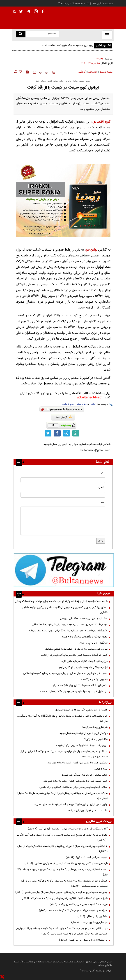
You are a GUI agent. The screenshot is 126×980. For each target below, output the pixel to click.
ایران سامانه (88, 971)
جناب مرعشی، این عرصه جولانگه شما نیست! (84, 775)
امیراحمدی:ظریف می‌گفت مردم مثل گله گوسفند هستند (73, 910)
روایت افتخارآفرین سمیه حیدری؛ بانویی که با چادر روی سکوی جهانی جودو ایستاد (62, 872)
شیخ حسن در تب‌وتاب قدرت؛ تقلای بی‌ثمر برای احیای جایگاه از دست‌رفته (64, 898)
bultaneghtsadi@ (90, 398)
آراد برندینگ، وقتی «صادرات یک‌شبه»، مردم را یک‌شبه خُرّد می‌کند (68, 829)
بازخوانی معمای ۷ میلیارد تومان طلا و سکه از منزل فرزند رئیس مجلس (66, 863)
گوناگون (82, 72)
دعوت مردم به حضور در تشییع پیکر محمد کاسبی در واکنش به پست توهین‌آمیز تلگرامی (62, 837)
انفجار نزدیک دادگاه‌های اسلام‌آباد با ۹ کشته (85, 637)
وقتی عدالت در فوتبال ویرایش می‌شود (88, 811)
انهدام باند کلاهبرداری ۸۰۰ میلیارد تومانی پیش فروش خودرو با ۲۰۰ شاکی (70, 625)
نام (103, 473)
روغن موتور (82, 404)
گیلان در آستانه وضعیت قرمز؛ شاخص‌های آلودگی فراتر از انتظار (74, 655)
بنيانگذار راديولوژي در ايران (94, 643)
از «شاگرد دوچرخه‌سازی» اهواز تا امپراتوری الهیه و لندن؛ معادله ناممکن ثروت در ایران (62, 849)
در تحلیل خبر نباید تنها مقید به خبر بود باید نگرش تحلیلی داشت (74, 692)
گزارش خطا (64, 417)
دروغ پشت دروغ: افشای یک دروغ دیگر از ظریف (82, 745)
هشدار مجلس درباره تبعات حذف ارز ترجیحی (84, 619)
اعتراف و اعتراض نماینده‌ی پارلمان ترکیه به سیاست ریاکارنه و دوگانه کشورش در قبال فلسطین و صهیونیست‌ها (64, 754)
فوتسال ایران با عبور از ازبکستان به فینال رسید (84, 733)
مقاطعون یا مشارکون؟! (95, 739)
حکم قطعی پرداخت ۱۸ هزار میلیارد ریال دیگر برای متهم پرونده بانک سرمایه (68, 631)
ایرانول (93, 404)
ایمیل (101, 487)
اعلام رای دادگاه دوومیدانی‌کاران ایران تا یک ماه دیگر (80, 685)
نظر (102, 502)
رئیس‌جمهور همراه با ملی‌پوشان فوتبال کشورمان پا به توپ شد (76, 781)
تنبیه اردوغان (101, 769)
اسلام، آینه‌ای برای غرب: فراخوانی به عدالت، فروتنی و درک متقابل (73, 787)
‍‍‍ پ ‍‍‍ (43, 72)
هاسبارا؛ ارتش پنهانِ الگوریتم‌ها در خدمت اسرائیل (81, 710)
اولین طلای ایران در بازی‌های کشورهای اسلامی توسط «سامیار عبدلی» (71, 804)
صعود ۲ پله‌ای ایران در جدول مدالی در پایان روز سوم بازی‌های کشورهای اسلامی (65, 673)
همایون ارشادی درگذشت (94, 679)
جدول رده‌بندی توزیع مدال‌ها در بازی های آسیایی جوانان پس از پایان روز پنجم (61, 892)
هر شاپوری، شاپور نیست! (94, 727)
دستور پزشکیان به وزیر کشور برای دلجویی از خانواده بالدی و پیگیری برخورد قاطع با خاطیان (65, 610)
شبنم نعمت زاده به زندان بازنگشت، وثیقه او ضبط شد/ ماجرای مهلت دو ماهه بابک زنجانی (61, 601)
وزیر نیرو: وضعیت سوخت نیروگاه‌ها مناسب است (68, 45)
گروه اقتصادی (101, 122)
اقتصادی (93, 72)
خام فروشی (68, 404)
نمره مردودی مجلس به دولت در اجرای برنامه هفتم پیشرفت (76, 649)
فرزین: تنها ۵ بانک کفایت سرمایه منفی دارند (84, 661)
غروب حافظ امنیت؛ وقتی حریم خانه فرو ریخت (79, 904)
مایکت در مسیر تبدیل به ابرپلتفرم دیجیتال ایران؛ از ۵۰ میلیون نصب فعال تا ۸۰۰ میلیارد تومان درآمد (62, 796)
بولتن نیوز (91, 250)
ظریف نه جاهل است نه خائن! (87, 857)
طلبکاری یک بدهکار (93, 916)
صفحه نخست (106, 72)
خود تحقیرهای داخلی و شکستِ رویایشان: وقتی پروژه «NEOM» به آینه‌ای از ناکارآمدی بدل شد (62, 718)
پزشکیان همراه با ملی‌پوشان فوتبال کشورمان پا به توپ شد (78, 763)
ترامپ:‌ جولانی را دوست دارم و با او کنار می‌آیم (83, 667)
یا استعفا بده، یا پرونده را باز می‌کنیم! (83, 940)
